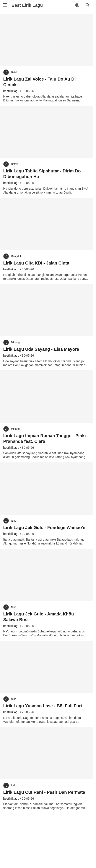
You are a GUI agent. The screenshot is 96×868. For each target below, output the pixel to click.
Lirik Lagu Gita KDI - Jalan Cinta (36, 263)
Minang (15, 342)
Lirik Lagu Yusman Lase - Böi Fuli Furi (43, 706)
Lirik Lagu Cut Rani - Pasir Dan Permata (44, 792)
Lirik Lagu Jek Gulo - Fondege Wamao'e (44, 528)
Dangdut (16, 256)
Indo (14, 785)
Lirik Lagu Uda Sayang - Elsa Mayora (41, 349)
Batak (14, 72)
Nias (14, 521)
